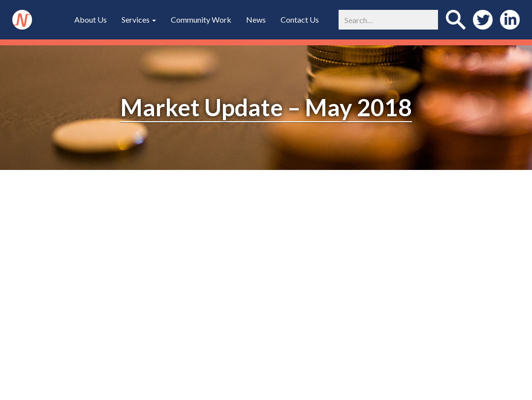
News (256, 19)
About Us (91, 19)
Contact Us (300, 19)
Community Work (201, 19)
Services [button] (139, 19)
